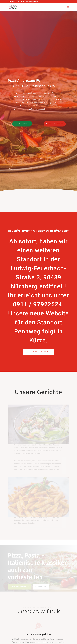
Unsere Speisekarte (55, 124)
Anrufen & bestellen (20, 588)
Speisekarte (41, 588)
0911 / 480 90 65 (22, 124)
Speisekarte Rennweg (38, 352)
